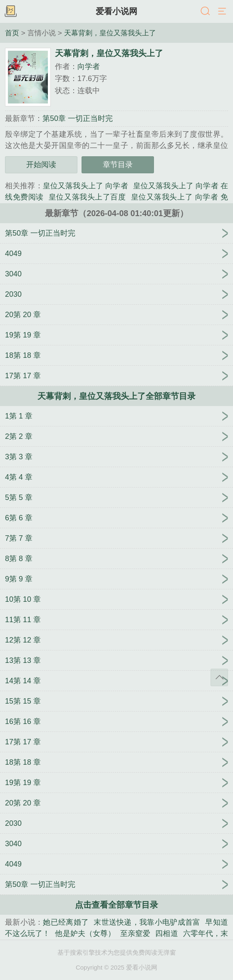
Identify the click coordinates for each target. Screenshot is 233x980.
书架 (10, 12)
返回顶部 (219, 677)
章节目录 (118, 165)
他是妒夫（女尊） (85, 933)
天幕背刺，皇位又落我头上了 (110, 33)
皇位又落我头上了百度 (87, 197)
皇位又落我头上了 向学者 (86, 186)
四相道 (166, 933)
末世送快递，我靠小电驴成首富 (147, 922)
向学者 (89, 66)
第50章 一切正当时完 (78, 118)
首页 (12, 33)
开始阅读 (41, 165)
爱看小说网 (116, 11)
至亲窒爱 (135, 933)
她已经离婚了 (66, 922)
